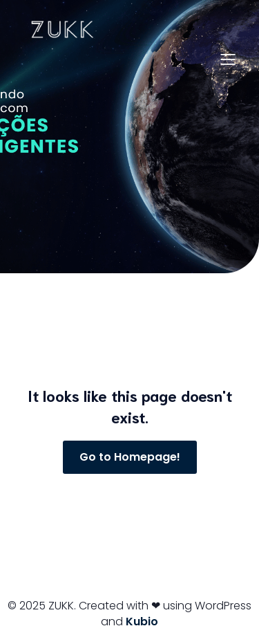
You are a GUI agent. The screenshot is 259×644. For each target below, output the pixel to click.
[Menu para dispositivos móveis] (228, 59)
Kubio (142, 622)
